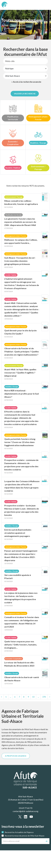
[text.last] (44, 697)
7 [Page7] (19, 697)
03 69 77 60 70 (26, 808)
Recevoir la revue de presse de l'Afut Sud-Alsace (25, 836)
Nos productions (19, 25)
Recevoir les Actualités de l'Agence (19, 832)
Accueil (5, 25)
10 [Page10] (33, 697)
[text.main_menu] (46, 5)
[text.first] (6, 697)
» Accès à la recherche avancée (26, 82)
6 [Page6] (15, 697)
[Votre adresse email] (23, 841)
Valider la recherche (25, 94)
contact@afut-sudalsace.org (25, 811)
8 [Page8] (24, 697)
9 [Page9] (28, 697)
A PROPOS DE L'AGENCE (16, 756)
